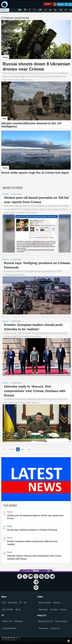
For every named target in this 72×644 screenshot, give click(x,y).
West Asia (12, 603)
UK (25, 603)
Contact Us (55, 628)
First (4, 449)
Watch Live (7, 621)
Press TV (42, 616)
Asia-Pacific (8, 610)
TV (3, 616)
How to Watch (61, 621)
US (20, 603)
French (60, 4)
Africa (18, 610)
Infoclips (54, 610)
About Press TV (46, 621)
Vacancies (43, 628)
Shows (63, 610)
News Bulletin (45, 603)
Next (23, 449)
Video (40, 597)
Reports (57, 603)
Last (29, 449)
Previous (12, 449)
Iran (4, 603)
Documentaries (9, 628)
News (4, 597)
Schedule (19, 621)
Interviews (43, 610)
